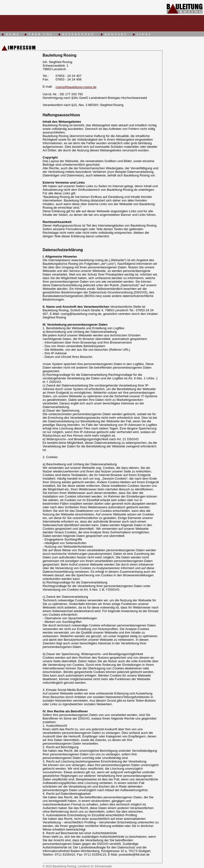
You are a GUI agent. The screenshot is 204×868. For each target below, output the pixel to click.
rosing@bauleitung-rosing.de (76, 87)
